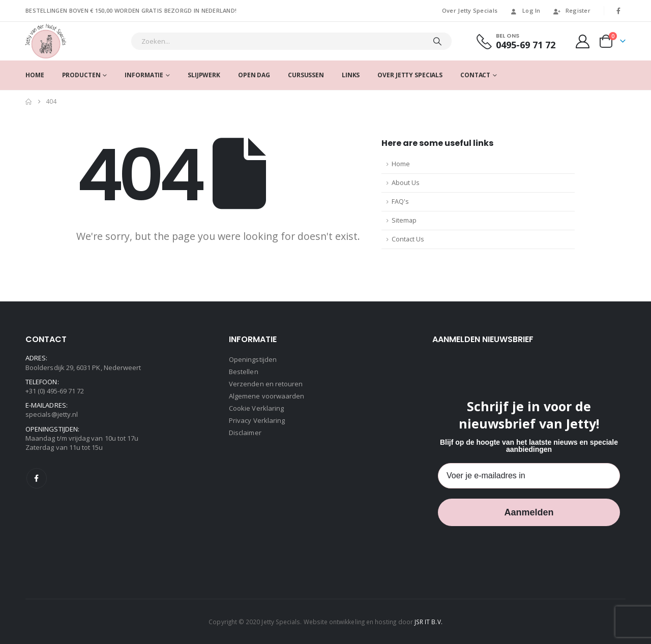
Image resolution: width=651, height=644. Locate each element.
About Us (406, 183)
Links (351, 75)
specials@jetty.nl (52, 414)
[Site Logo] (46, 41)
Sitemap (404, 220)
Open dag (254, 75)
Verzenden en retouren (266, 384)
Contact (475, 75)
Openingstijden (253, 359)
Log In (525, 10)
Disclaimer (245, 433)
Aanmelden (529, 512)
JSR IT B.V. (428, 622)
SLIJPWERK (204, 75)
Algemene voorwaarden (267, 396)
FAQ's (400, 202)
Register (571, 10)
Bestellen (244, 372)
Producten (81, 75)
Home (35, 75)
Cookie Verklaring (256, 408)
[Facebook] (618, 11)
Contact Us (408, 239)
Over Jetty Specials (470, 10)
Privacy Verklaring (257, 420)
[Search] (437, 41)
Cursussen (306, 75)
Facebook (37, 478)
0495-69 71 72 (526, 45)
